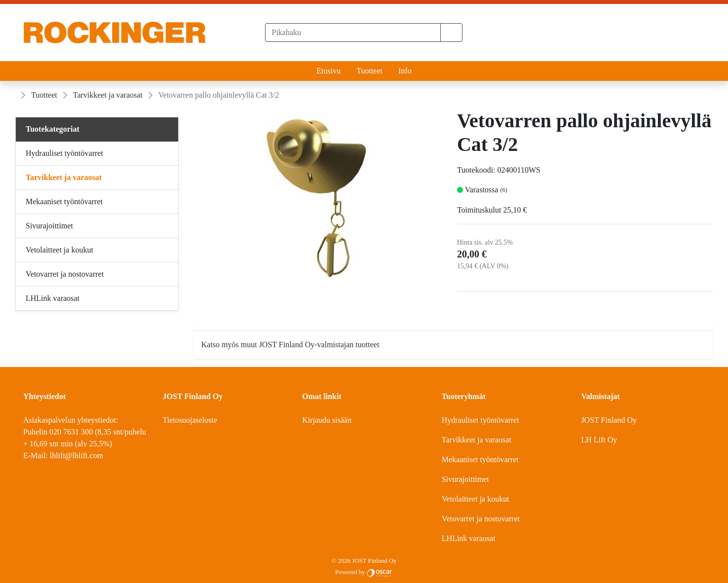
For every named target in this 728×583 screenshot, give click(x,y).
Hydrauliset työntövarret (480, 420)
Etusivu (328, 71)
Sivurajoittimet (465, 479)
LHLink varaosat (469, 538)
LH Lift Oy (599, 440)
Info (405, 71)
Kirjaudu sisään (327, 420)
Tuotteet (369, 71)
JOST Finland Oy (609, 420)
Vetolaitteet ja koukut (476, 499)
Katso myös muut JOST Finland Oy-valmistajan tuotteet (290, 345)
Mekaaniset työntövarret (480, 459)
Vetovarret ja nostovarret (481, 519)
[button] (451, 33)
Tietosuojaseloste (190, 420)
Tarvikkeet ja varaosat (108, 95)
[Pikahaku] (353, 33)
